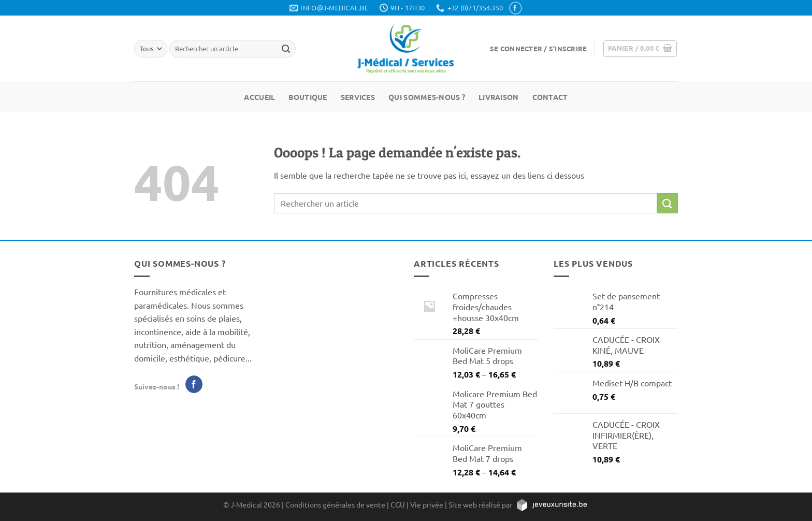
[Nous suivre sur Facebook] (515, 8)
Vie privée (427, 504)
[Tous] (151, 48)
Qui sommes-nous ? (427, 97)
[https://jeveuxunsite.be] (551, 504)
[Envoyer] (668, 203)
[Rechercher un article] (286, 49)
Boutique (308, 97)
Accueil (259, 97)
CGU (398, 504)
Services (358, 97)
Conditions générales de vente (335, 504)
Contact (550, 97)
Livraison (499, 97)
